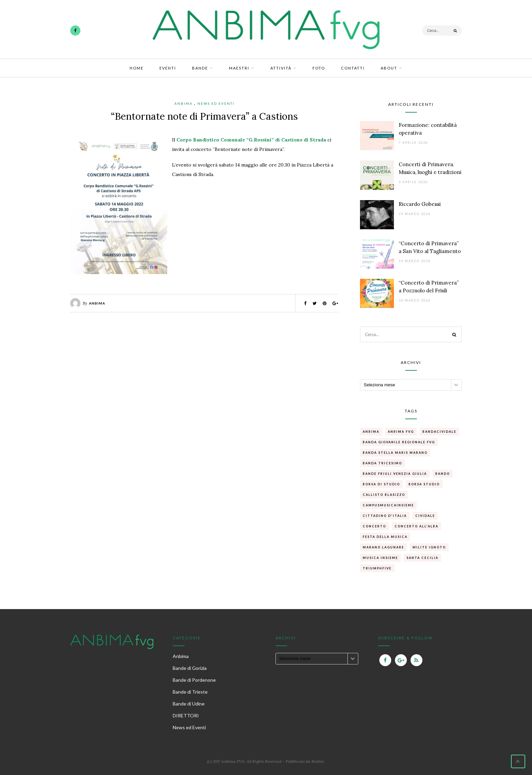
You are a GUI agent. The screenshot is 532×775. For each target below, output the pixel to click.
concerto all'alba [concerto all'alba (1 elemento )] (416, 526)
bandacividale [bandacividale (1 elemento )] (439, 432)
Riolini (318, 761)
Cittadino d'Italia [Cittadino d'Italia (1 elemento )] (385, 516)
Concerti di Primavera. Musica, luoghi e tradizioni (430, 168)
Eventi (168, 68)
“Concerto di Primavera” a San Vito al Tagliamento (430, 247)
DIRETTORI (186, 715)
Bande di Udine (189, 704)
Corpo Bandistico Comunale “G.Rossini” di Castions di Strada (252, 140)
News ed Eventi (216, 103)
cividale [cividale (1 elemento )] (425, 516)
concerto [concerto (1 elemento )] (374, 526)
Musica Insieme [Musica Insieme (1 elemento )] (380, 558)
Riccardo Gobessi (420, 204)
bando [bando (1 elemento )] (443, 474)
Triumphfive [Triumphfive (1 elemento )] (377, 568)
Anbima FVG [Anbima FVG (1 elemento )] (401, 432)
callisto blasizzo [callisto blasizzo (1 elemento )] (384, 495)
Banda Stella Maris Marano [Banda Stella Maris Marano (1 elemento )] (395, 453)
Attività (281, 68)
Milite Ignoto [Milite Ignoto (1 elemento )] (429, 547)
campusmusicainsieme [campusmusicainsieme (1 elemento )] (388, 505)
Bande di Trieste (190, 692)
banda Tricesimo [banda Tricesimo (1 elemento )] (382, 463)
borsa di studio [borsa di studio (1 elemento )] (381, 484)
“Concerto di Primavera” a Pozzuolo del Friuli (429, 287)
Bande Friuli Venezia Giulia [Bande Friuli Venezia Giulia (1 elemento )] (395, 474)
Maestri (239, 68)
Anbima (184, 103)
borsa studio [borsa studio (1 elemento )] (424, 484)
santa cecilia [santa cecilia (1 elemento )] (422, 558)
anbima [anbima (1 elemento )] (371, 432)
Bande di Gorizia (190, 668)
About (389, 68)
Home (137, 68)
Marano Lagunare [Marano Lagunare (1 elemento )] (383, 547)
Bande (200, 68)
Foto (319, 68)
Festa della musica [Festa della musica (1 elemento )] (385, 537)
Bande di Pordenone (194, 680)
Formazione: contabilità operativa (428, 129)
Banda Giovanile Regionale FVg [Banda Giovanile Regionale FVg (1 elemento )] (399, 442)
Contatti (353, 68)
